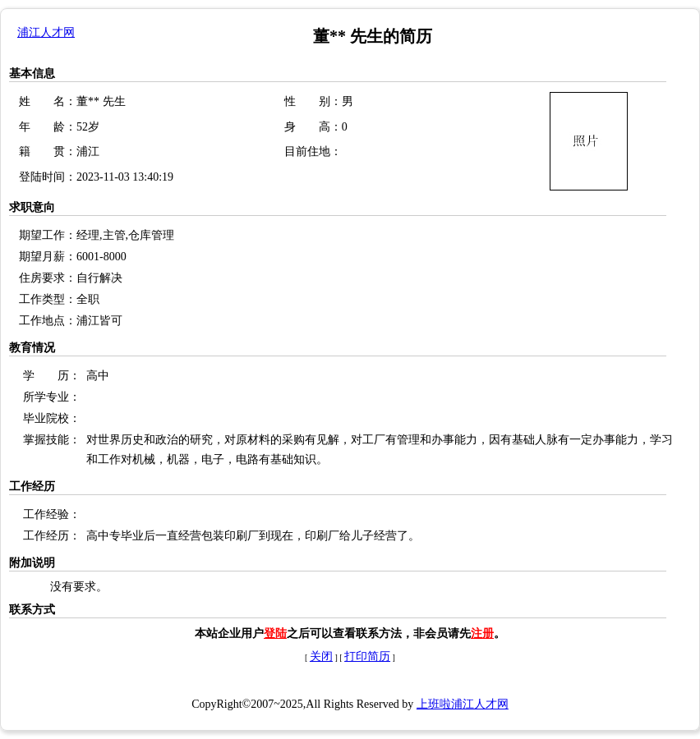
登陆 (275, 633)
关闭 (321, 656)
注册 (482, 633)
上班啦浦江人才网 (463, 704)
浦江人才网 (46, 32)
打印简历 (367, 656)
